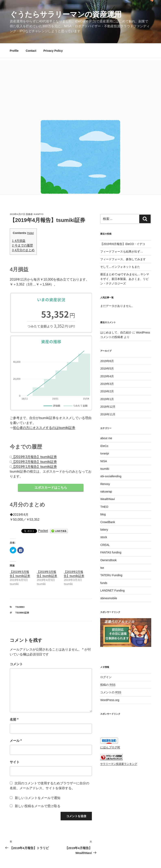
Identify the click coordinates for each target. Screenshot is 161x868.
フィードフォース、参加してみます (123, 259)
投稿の (108, 685)
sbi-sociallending (111, 476)
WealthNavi (107, 499)
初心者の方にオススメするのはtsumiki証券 (44, 428)
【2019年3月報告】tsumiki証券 (34, 457)
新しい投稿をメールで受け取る (38, 806)
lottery (104, 530)
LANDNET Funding (112, 590)
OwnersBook (108, 560)
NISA (104, 461)
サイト (15, 762)
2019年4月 (107, 376)
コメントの (111, 692)
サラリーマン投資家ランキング (119, 764)
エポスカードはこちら (51, 488)
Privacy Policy (53, 51)
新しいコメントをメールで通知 (38, 798)
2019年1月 (107, 399)
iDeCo (104, 446)
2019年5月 (107, 369)
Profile (14, 51)
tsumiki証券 (22, 613)
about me (106, 438)
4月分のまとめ (23, 250)
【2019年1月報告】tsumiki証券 (34, 467)
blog (103, 514)
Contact (31, 51)
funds (104, 583)
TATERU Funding (111, 575)
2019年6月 (107, 361)
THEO (104, 507)
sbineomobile (109, 598)
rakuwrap (106, 492)
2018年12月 (108, 407)
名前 (14, 720)
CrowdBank (108, 522)
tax (102, 568)
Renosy (105, 484)
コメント (16, 664)
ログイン (106, 677)
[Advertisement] (80, 89)
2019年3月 (107, 384)
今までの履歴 (22, 245)
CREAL (105, 545)
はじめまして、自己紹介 (116, 332)
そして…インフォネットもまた (120, 267)
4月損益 (19, 241)
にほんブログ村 (110, 747)
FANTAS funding (111, 552)
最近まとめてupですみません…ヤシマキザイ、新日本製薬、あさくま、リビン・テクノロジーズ (125, 279)
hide (30, 233)
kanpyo (39, 214)
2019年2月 (107, 391)
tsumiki (20, 607)
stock (104, 537)
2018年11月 (108, 414)
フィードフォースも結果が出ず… (122, 251)
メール (16, 741)
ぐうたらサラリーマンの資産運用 (66, 14)
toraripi (105, 453)
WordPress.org (110, 700)
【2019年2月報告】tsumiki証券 (34, 462)
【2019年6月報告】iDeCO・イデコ (123, 244)
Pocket (43, 531)
